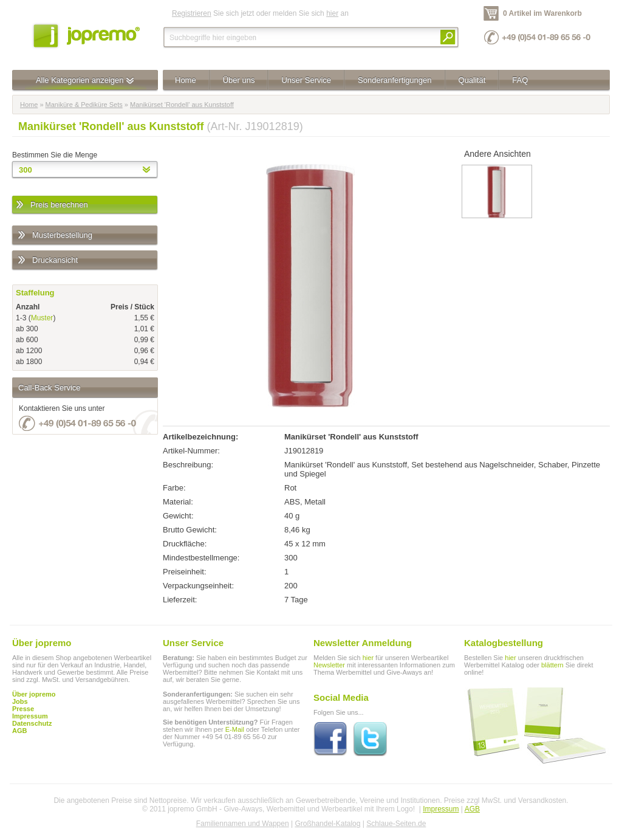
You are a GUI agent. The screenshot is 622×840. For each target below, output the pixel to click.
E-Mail (235, 729)
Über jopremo (34, 694)
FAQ (520, 80)
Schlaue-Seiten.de (396, 824)
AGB (19, 731)
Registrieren (192, 13)
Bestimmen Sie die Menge (55, 155)
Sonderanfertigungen (395, 80)
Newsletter (329, 665)
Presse (23, 709)
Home (186, 80)
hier (332, 13)
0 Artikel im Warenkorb (542, 13)
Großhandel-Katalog (327, 824)
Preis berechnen (51, 205)
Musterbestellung (54, 236)
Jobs (20, 701)
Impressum (441, 809)
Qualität (472, 80)
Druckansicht (47, 260)
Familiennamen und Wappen (243, 824)
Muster (42, 318)
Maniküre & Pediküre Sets (84, 105)
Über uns (239, 80)
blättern (552, 665)
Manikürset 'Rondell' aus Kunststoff (182, 105)
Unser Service (306, 80)
